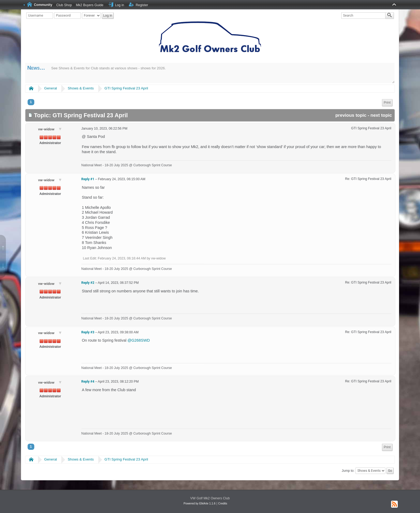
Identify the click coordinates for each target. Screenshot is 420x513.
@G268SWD (139, 340)
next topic (381, 115)
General (51, 88)
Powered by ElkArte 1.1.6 (199, 503)
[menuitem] (387, 103)
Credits (223, 503)
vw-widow (47, 129)
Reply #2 (88, 283)
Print (387, 103)
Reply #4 (88, 382)
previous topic (351, 115)
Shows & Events (81, 88)
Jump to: (348, 471)
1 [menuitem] (31, 102)
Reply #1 (88, 179)
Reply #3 (88, 332)
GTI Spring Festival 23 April (126, 88)
